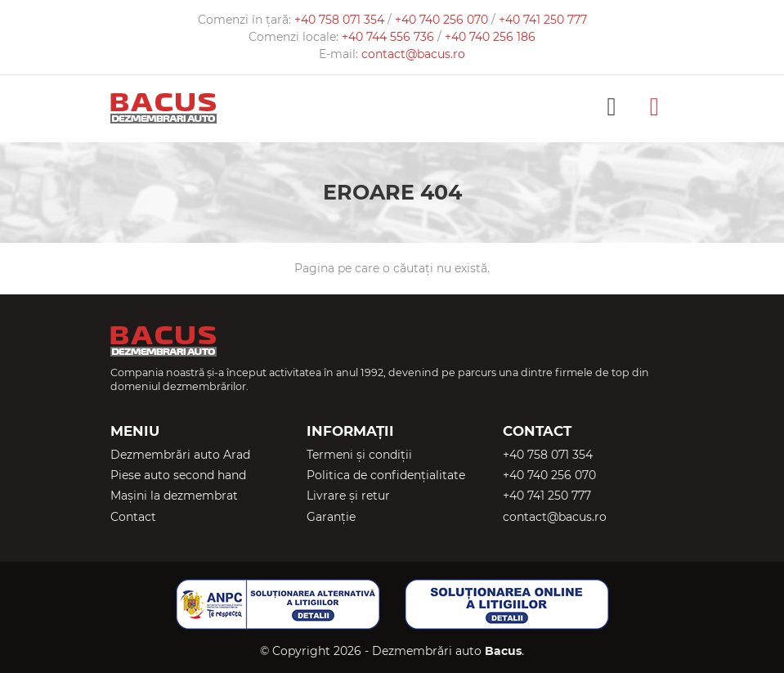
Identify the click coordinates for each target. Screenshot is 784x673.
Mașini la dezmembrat (174, 496)
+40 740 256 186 (490, 37)
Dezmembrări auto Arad (180, 455)
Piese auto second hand (178, 475)
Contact (133, 517)
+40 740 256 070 (443, 20)
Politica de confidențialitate (386, 475)
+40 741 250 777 (543, 20)
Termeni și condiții (359, 455)
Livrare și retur (348, 496)
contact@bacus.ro (413, 54)
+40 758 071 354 (341, 20)
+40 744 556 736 (390, 37)
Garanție (331, 517)
